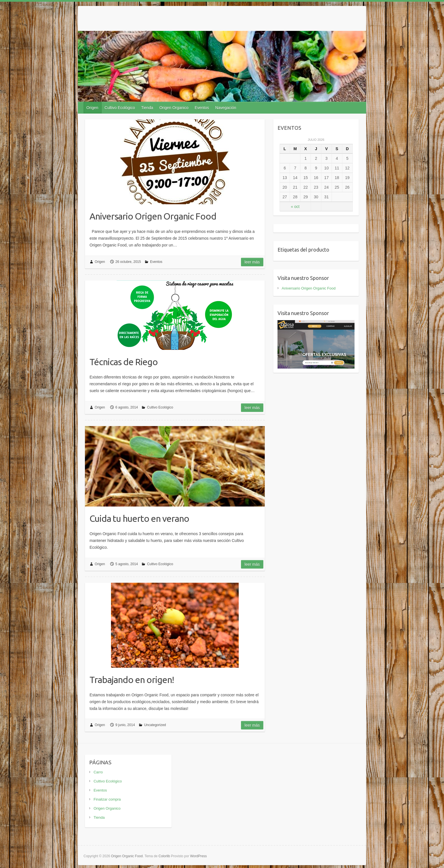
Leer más (252, 262)
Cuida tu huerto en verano (139, 518)
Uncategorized (155, 725)
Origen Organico (174, 108)
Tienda (147, 108)
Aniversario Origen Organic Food (153, 216)
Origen (92, 108)
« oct (295, 207)
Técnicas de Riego (124, 362)
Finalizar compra (107, 799)
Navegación (226, 108)
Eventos (202, 108)
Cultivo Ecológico (120, 108)
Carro (98, 772)
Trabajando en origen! (132, 680)
